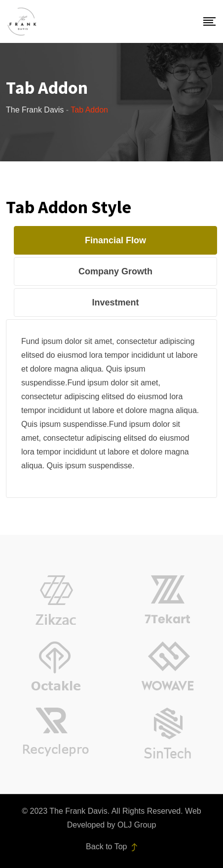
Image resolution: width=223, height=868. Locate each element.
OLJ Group (137, 825)
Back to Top (111, 847)
